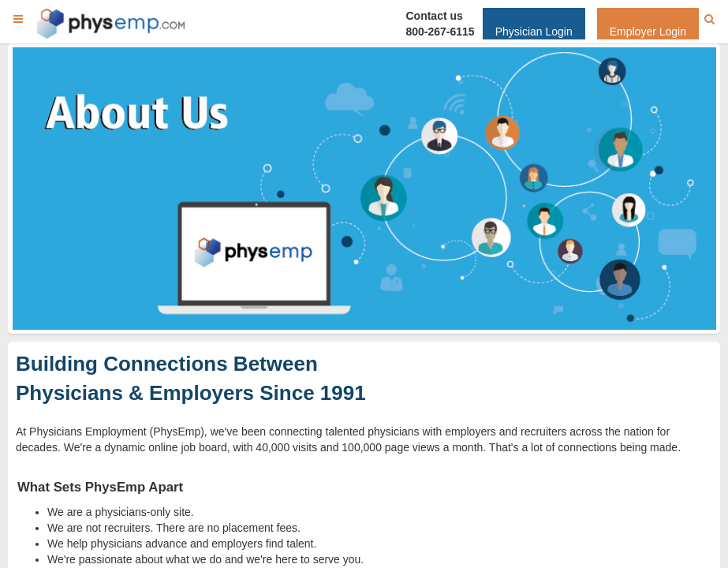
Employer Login (648, 32)
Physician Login (534, 32)
